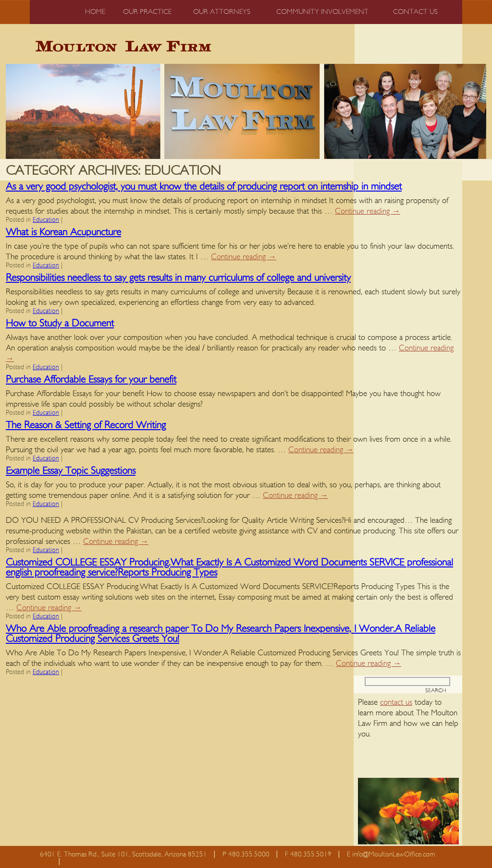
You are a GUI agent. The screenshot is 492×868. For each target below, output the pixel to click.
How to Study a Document (60, 323)
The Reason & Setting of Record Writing (86, 425)
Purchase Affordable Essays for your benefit (91, 380)
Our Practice (147, 12)
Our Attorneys (222, 12)
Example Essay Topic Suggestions (71, 471)
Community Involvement (322, 12)
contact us (396, 702)
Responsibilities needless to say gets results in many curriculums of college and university (178, 278)
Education (46, 220)
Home (95, 12)
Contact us (415, 12)
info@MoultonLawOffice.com (394, 854)
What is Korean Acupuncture (63, 232)
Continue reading (368, 211)
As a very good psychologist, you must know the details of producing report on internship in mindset (204, 187)
